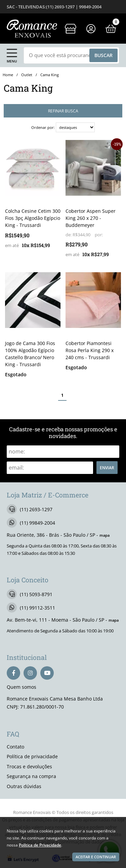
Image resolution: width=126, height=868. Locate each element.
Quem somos (22, 687)
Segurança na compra (31, 776)
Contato (15, 747)
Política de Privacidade (40, 845)
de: (69, 235)
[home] (32, 29)
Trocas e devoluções (29, 766)
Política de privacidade (32, 756)
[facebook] (13, 673)
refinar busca (63, 111)
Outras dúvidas (24, 786)
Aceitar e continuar (96, 857)
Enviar (107, 468)
